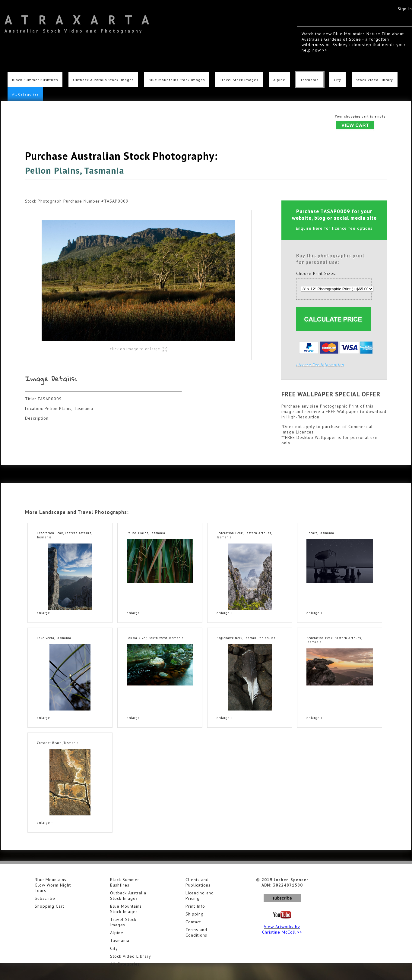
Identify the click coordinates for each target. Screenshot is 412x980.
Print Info (195, 906)
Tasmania (310, 80)
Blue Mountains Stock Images (177, 80)
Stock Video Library (375, 80)
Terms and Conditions (196, 932)
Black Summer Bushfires (35, 80)
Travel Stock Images (239, 80)
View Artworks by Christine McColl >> (282, 929)
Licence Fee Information (320, 365)
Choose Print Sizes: (316, 273)
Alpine (279, 80)
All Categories (25, 94)
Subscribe (45, 898)
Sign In (405, 9)
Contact (193, 922)
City (338, 80)
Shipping (195, 914)
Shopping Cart (49, 906)
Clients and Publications (198, 882)
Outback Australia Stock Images (103, 80)
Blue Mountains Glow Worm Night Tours (53, 885)
